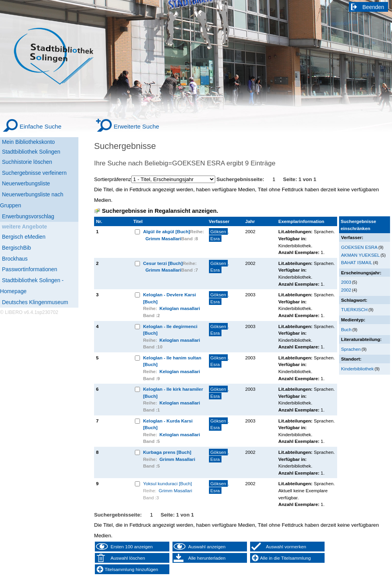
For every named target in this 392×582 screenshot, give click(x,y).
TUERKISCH (354, 309)
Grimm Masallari (163, 238)
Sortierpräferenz (113, 179)
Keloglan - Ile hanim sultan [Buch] (172, 361)
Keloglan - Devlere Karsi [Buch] (170, 298)
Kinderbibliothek (357, 369)
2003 (346, 282)
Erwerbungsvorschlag (28, 216)
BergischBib (16, 248)
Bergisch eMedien (24, 237)
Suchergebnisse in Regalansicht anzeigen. (160, 211)
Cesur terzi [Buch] (163, 263)
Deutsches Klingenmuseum (35, 302)
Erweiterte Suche (136, 126)
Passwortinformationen (30, 269)
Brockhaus (15, 259)
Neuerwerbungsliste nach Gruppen (32, 200)
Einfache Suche (41, 126)
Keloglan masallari (180, 308)
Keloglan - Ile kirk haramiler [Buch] (173, 393)
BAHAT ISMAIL (357, 262)
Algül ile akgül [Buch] (167, 231)
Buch (346, 329)
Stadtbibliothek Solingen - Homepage (32, 286)
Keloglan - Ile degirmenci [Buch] (170, 330)
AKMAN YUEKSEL (360, 255)
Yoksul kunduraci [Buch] (168, 483)
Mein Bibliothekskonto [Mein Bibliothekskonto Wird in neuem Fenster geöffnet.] (28, 142)
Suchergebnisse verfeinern (34, 173)
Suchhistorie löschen (27, 162)
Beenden (374, 7)
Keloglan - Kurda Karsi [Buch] (168, 424)
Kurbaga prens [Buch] (167, 452)
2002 (346, 290)
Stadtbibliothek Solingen (31, 152)
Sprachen (351, 349)
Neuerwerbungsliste (26, 183)
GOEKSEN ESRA (359, 247)
